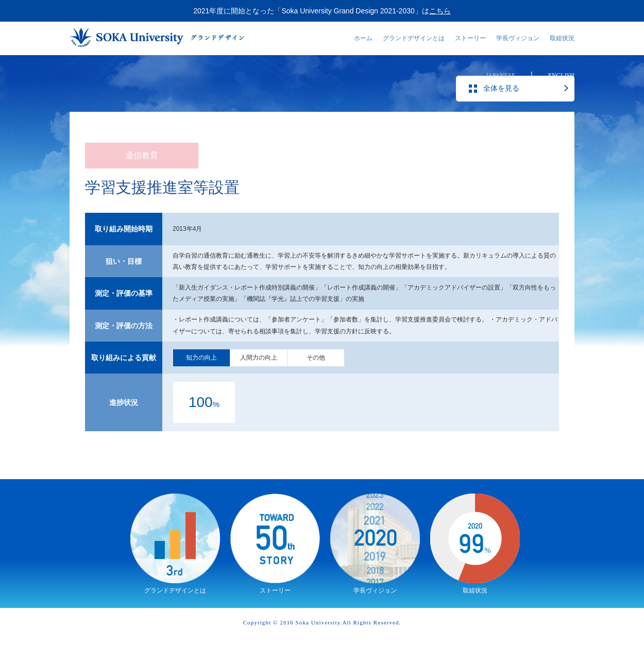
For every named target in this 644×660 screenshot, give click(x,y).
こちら (440, 11)
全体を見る (526, 112)
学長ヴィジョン (518, 38)
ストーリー (470, 38)
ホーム (363, 38)
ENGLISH (561, 75)
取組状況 (562, 38)
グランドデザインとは (414, 38)
